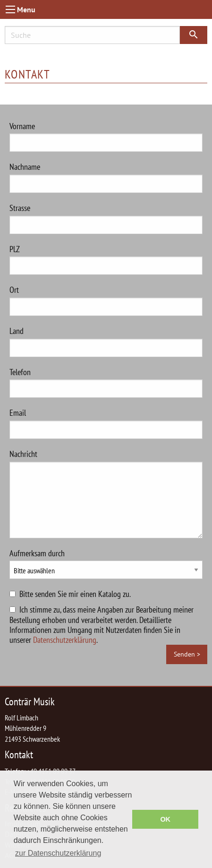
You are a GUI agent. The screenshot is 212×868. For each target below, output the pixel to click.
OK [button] (165, 819)
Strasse (106, 218)
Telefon (106, 382)
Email (106, 423)
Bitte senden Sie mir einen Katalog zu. (75, 594)
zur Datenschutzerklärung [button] (58, 853)
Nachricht (106, 493)
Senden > (187, 654)
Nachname (106, 177)
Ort (106, 300)
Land (106, 341)
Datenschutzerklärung (65, 640)
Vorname (106, 136)
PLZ (106, 259)
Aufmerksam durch (106, 564)
